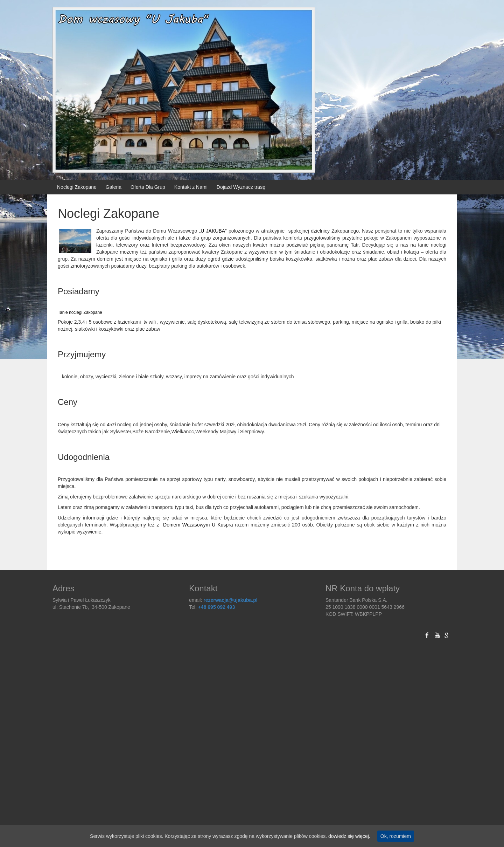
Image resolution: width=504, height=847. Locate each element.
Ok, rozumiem (396, 836)
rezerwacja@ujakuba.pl (230, 600)
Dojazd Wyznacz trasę (241, 187)
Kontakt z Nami (191, 187)
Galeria (114, 187)
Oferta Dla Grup (148, 187)
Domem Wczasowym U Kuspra (198, 525)
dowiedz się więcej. (349, 836)
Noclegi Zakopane (77, 187)
